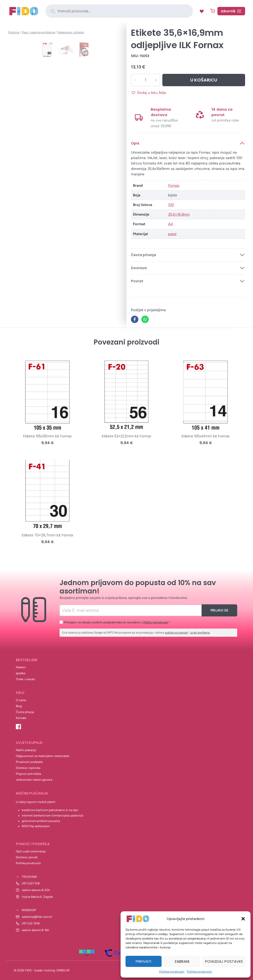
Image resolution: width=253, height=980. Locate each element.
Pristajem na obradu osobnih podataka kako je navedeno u (117, 622)
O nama (21, 700)
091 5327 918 (31, 883)
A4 (170, 224)
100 (171, 205)
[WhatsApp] (145, 319)
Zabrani (182, 961)
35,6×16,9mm (179, 214)
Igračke (21, 673)
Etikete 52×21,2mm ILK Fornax (126, 436)
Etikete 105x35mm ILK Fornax (47, 436)
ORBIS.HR (63, 970)
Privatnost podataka (29, 762)
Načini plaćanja (26, 750)
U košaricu (203, 80)
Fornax (174, 185)
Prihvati (143, 961)
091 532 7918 (31, 923)
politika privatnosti (177, 633)
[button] (243, 919)
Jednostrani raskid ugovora (34, 780)
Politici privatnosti (156, 622)
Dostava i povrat (27, 857)
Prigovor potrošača (28, 774)
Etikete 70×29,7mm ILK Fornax (47, 535)
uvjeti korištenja (200, 633)
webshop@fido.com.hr (37, 917)
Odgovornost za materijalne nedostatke (43, 756)
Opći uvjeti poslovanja (31, 851)
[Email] (131, 610)
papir (172, 234)
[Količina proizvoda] (145, 80)
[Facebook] (135, 319)
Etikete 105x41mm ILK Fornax (206, 436)
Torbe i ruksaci (25, 679)
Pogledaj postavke (224, 961)
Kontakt (21, 718)
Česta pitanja (25, 712)
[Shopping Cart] (213, 11)
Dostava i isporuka (28, 768)
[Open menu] (231, 11)
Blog (19, 706)
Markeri (21, 667)
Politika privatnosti (172, 972)
